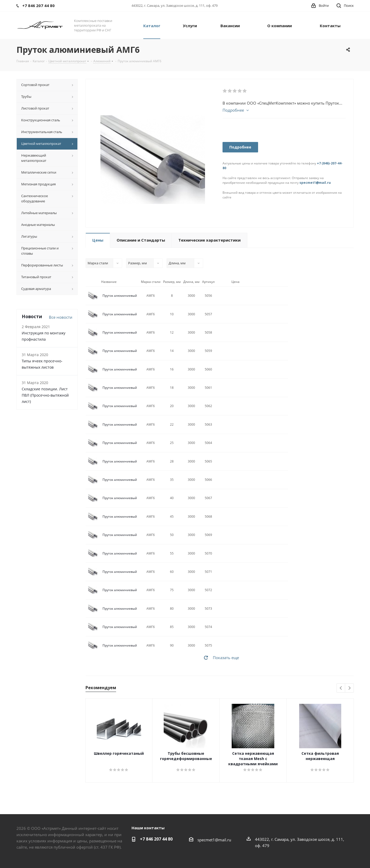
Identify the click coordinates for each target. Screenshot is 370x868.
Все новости (61, 317)
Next (349, 688)
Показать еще (226, 658)
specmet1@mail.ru (315, 183)
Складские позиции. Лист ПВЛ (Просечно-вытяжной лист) (45, 395)
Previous (341, 688)
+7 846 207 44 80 (156, 839)
